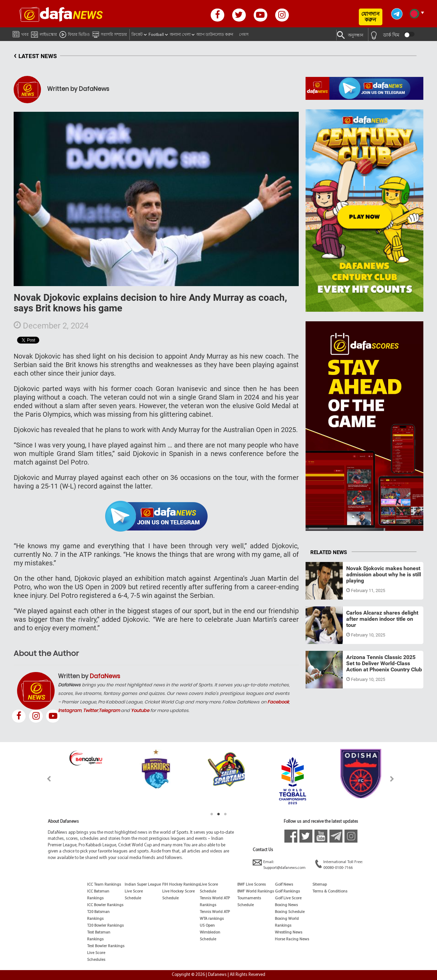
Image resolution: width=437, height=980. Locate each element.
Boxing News (286, 905)
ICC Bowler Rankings (105, 905)
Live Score (96, 953)
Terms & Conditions (330, 891)
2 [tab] (218, 814)
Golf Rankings (287, 891)
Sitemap (320, 885)
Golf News (284, 885)
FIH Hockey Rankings (181, 885)
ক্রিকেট (137, 35)
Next (392, 779)
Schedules (96, 960)
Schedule (133, 898)
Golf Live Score (288, 898)
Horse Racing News (292, 939)
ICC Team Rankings (104, 885)
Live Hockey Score (178, 891)
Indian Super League (143, 885)
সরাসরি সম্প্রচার (110, 33)
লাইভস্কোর (44, 33)
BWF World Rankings (256, 891)
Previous (45, 779)
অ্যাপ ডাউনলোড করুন (215, 35)
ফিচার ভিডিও (75, 33)
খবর (21, 33)
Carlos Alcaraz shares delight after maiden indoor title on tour (382, 619)
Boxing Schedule (290, 912)
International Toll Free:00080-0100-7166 (339, 865)
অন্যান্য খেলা (180, 35)
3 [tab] (225, 814)
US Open (207, 926)
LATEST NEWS (35, 56)
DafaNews (105, 676)
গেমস (244, 35)
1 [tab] (212, 814)
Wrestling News (288, 932)
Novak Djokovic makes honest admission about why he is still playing (384, 574)
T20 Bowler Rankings (105, 926)
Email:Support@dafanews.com (279, 865)
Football (156, 35)
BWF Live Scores (251, 885)
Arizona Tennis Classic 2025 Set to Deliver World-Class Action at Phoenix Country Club (384, 663)
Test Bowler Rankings (106, 946)
